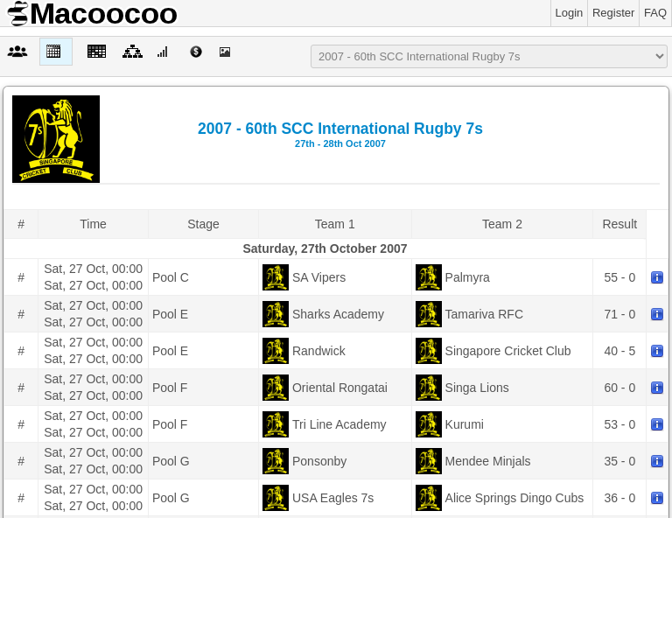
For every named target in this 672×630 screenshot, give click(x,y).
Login (570, 13)
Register (613, 13)
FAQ (655, 13)
